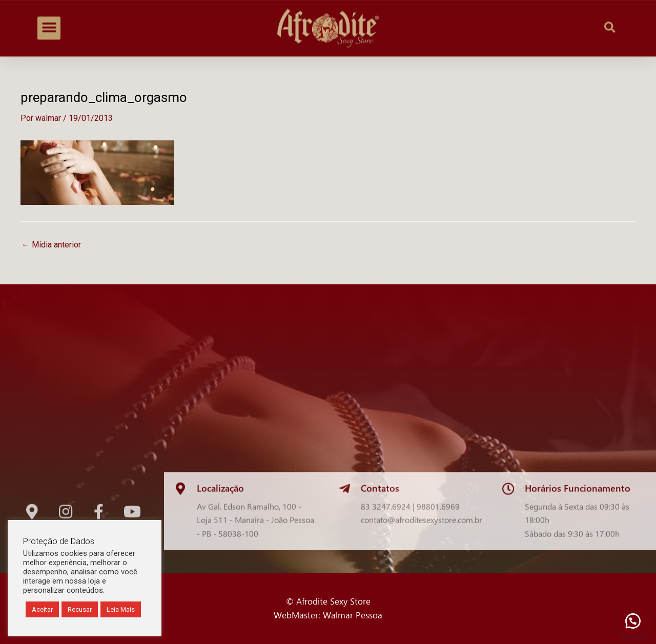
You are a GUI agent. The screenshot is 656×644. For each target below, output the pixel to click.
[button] (49, 23)
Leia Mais (121, 609)
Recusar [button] (80, 609)
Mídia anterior (51, 245)
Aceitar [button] (42, 609)
